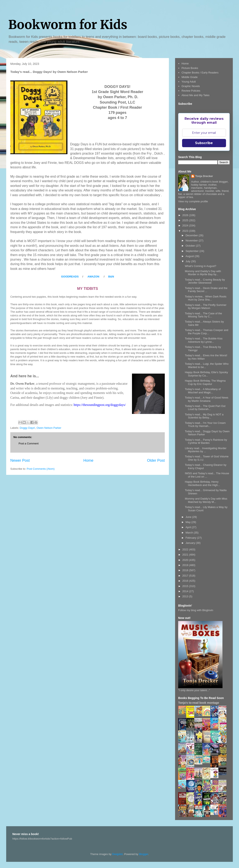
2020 (186, 560)
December (192, 235)
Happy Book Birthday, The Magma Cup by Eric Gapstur (205, 382)
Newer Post (20, 460)
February (191, 538)
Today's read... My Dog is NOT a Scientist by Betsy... (204, 416)
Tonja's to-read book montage (199, 703)
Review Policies (191, 91)
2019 (186, 565)
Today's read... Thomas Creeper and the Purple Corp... (206, 332)
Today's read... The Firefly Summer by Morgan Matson (206, 307)
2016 (186, 581)
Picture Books (190, 68)
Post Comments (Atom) (41, 469)
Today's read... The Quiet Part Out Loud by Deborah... (205, 408)
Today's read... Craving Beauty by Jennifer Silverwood (205, 281)
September (192, 251)
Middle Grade (190, 77)
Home (88, 460)
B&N (111, 277)
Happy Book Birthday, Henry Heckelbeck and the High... (202, 483)
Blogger (144, 854)
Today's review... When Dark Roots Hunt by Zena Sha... (205, 298)
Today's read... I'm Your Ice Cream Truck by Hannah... (205, 425)
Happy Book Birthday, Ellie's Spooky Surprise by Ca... (206, 374)
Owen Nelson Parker (49, 428)
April (189, 527)
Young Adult (189, 82)
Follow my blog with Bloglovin (196, 610)
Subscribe (204, 143)
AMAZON (93, 277)
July (188, 261)
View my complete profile (193, 201)
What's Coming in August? (200, 266)
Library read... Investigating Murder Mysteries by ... (206, 450)
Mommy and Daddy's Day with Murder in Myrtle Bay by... (203, 273)
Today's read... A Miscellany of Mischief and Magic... (203, 391)
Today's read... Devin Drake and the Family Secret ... (206, 290)
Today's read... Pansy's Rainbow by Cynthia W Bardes (206, 441)
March (190, 533)
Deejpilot (117, 854)
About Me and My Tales (195, 95)
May (188, 522)
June (189, 517)
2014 (186, 591)
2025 (186, 220)
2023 (186, 231)
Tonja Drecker (204, 176)
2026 (186, 215)
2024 (186, 225)
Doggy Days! (27, 428)
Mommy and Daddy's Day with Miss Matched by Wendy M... (206, 500)
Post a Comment (29, 443)
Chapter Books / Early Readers (200, 73)
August (190, 256)
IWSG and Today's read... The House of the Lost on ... (207, 475)
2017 (186, 576)
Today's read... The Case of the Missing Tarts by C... (203, 315)
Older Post (156, 460)
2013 (186, 596)
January (191, 543)
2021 (186, 555)
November (192, 241)
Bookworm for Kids (68, 25)
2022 (186, 549)
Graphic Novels (191, 86)
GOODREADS (70, 277)
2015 (186, 586)
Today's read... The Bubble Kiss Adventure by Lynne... (204, 340)
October (191, 246)
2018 (186, 570)
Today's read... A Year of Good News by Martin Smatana (207, 399)
